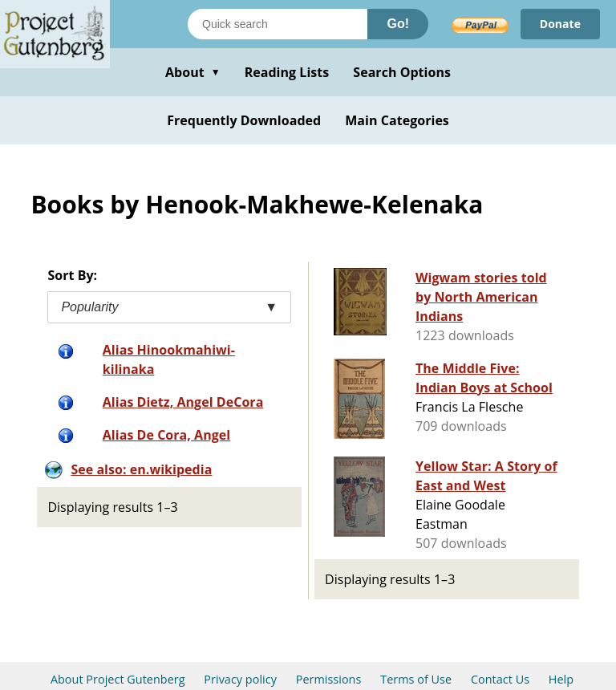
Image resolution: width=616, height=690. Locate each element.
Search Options (402, 72)
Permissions (329, 679)
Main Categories (397, 120)
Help (561, 679)
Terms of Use (416, 679)
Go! (398, 24)
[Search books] (278, 24)
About (193, 72)
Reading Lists (287, 72)
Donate (560, 24)
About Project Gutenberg (118, 679)
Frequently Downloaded (244, 120)
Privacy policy (240, 679)
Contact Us (500, 679)
